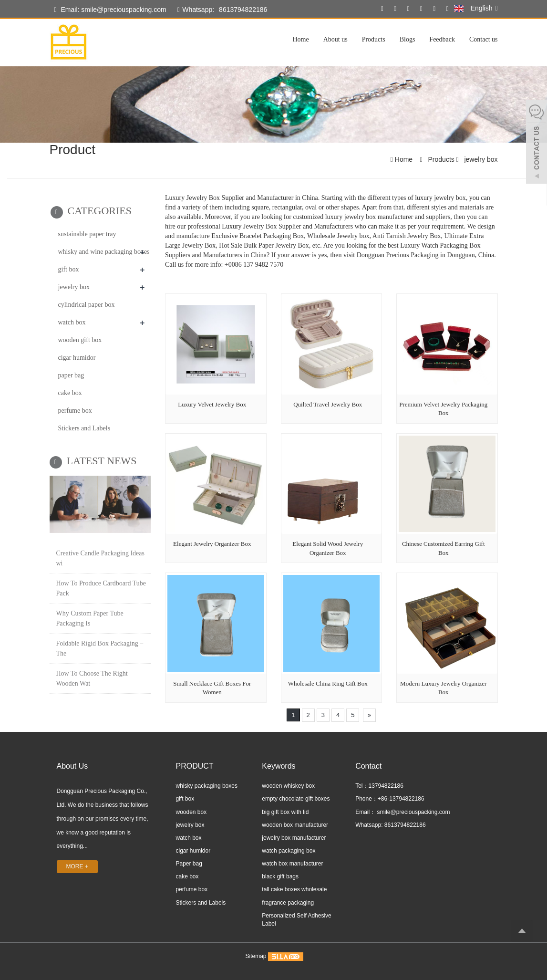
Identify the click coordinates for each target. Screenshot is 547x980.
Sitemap (256, 956)
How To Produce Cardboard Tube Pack (101, 588)
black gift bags (280, 876)
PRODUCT (195, 766)
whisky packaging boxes (207, 786)
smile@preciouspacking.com (413, 812)
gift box (69, 269)
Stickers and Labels (84, 428)
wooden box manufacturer (295, 825)
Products (374, 39)
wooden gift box (80, 340)
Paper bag (189, 864)
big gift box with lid (285, 812)
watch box (72, 322)
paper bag (71, 375)
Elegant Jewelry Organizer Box (212, 544)
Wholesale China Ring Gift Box (328, 683)
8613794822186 (243, 10)
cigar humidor (77, 358)
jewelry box (480, 159)
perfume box (75, 411)
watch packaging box (289, 851)
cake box (70, 393)
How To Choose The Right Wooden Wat (92, 678)
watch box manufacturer (292, 864)
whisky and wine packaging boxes (104, 252)
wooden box (191, 812)
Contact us (484, 39)
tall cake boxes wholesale (294, 889)
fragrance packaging (288, 903)
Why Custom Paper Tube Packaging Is (90, 618)
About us (335, 39)
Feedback (442, 39)
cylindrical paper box (87, 305)
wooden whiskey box (288, 786)
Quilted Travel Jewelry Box (328, 404)
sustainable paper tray (87, 234)
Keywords (279, 766)
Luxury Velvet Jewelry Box (212, 404)
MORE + (77, 866)
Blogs (408, 39)
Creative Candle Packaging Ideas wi (100, 558)
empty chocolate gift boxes (296, 799)
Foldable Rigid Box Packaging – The (100, 648)
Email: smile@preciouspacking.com (110, 10)
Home (300, 39)
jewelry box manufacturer (294, 838)
